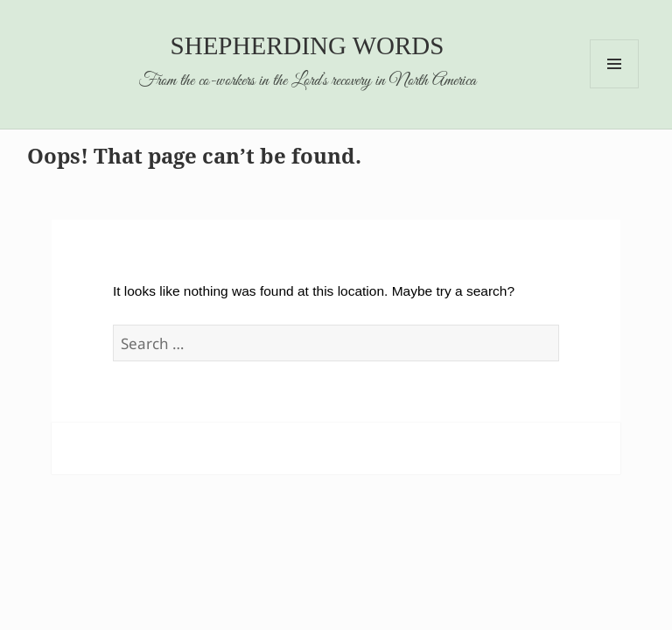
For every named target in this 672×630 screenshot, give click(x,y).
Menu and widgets (615, 88)
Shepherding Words (308, 45)
